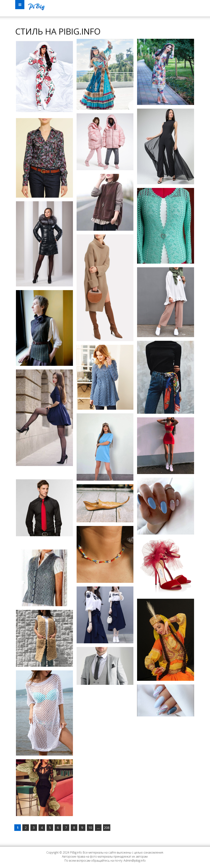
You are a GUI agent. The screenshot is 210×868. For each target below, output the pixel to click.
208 (107, 828)
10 (90, 828)
